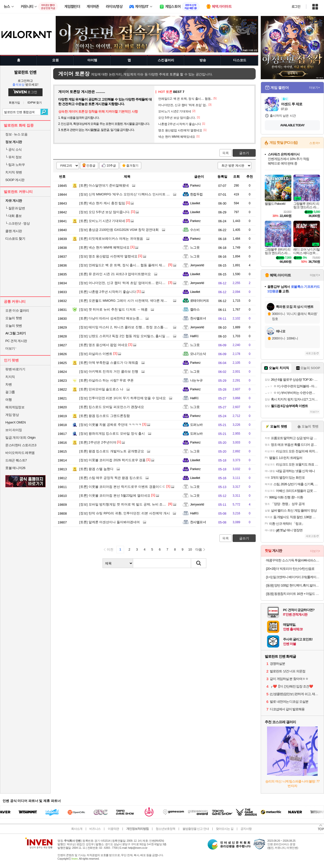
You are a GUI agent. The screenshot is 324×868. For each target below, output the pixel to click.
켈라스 (195, 309)
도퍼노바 (196, 425)
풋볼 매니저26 (15, 468)
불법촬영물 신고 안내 (196, 829)
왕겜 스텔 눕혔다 (96, 469)
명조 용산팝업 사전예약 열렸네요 (108, 256)
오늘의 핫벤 (14, 318)
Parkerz (195, 185)
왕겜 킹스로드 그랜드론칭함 (105, 416)
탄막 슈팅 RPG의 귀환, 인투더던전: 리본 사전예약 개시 (125, 513)
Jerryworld (197, 265)
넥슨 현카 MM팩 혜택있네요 (104, 247)
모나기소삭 (198, 354)
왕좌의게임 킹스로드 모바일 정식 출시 (112, 433)
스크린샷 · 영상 (17, 223)
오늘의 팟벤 (14, 326)
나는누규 (196, 380)
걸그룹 (10, 392)
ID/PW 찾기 (35, 103)
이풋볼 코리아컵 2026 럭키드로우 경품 (112, 460)
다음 (199, 549)
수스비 (195, 230)
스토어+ (315, 143)
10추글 (111, 166)
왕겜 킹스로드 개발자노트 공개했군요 (112, 451)
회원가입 (14, 103)
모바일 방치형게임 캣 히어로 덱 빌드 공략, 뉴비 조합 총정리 (128, 504)
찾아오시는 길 (225, 829)
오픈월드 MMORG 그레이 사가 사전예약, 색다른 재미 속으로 (129, 301)
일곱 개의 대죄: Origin (20, 438)
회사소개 (77, 829)
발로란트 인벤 (25, 72)
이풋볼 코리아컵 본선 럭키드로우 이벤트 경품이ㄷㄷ (122, 487)
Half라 (194, 336)
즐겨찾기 (132, 166)
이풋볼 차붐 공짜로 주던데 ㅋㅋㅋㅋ (110, 425)
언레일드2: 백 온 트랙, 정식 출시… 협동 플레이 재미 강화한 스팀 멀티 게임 (139, 265)
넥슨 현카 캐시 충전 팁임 (102, 203)
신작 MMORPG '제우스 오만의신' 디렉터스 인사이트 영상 (126, 194)
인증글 (91, 166)
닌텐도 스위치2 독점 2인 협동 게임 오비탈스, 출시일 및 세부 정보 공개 (136, 336)
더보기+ (315, 88)
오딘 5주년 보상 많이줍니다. (105, 212)
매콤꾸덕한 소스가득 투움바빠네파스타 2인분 (293, 560)
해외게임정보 (15, 407)
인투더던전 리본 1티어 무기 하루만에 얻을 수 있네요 (123, 398)
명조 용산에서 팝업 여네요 (103, 345)
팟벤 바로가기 (15, 369)
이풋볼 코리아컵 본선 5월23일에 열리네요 (115, 496)
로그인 (296, 7)
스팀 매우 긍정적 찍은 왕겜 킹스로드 (111, 478)
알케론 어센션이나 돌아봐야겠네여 (109, 522)
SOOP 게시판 (15, 180)
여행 (8, 400)
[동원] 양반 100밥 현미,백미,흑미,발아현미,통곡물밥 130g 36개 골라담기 (293, 585)
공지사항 (246, 829)
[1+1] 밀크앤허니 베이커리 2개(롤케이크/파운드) (293, 577)
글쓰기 (244, 153)
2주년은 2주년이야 (98, 442)
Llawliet (195, 203)
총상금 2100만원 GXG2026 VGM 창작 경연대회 (119, 230)
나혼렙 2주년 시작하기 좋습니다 (108, 292)
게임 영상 (12, 415)
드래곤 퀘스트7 (16, 460)
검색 (44, 112)
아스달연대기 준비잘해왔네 (104, 185)
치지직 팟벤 (14, 172)
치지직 (10, 377)
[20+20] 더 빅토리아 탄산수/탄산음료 (290, 569)
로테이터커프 (200, 301)
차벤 (8, 384)
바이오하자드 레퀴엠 (20, 453)
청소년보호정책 (165, 829)
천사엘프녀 (198, 318)
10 (190, 549)
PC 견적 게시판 (16, 341)
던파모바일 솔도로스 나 (101, 389)
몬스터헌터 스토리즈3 (21, 445)
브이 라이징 (14, 430)
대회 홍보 (14, 216)
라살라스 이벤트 (96, 354)
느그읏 (195, 247)
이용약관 (113, 829)
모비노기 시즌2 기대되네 (102, 221)
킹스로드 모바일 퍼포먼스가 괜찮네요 (112, 407)
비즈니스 (95, 829)
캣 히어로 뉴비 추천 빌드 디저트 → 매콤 (113, 309)
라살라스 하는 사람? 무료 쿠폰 (106, 380)
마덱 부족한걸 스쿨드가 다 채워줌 (109, 363)
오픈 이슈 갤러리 (17, 310)
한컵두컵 (196, 194)
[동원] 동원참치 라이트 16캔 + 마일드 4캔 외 (293, 594)
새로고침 (311, 353)
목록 (226, 153)
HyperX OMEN (15, 422)
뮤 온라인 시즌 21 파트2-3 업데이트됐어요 (115, 274)
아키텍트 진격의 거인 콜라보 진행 (109, 371)
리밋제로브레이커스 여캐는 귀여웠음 (111, 239)
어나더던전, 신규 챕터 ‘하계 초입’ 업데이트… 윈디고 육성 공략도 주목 (135, 283)
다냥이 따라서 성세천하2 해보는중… (111, 318)
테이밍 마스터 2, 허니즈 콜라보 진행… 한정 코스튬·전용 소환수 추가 (134, 327)
